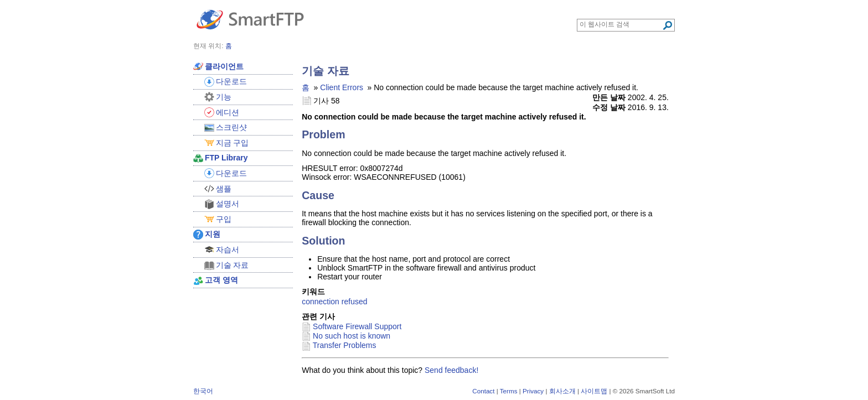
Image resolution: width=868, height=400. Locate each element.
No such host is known (352, 336)
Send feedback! (451, 370)
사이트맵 (594, 391)
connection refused (334, 302)
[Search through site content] (621, 24)
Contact (483, 391)
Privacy (533, 391)
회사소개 (562, 391)
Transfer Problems (345, 345)
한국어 (203, 391)
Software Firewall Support (357, 326)
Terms (509, 391)
